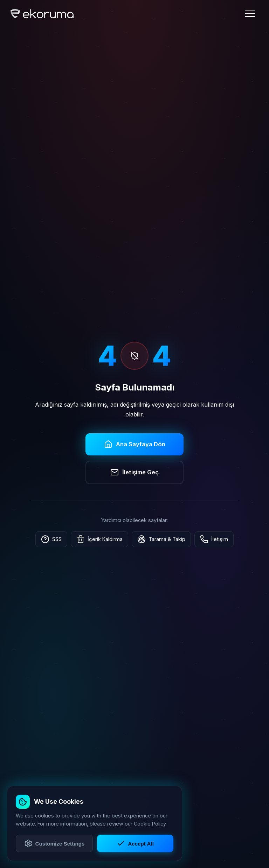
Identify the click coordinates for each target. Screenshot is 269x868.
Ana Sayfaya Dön (135, 444)
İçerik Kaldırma (99, 539)
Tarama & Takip (161, 539)
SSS (51, 539)
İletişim (214, 539)
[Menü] (250, 14)
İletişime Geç (134, 472)
